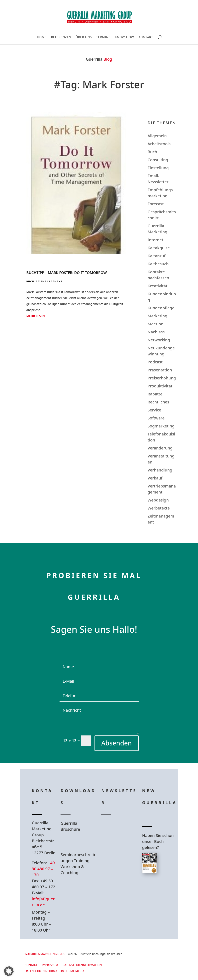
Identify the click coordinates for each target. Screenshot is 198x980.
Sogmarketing (161, 426)
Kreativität (158, 286)
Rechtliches (159, 402)
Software (156, 418)
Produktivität (160, 386)
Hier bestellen (161, 891)
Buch (30, 281)
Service (154, 410)
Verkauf (155, 478)
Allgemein (157, 136)
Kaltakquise (159, 248)
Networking (159, 340)
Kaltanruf (157, 256)
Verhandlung (160, 470)
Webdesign (158, 500)
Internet (156, 240)
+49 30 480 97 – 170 (43, 869)
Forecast (156, 204)
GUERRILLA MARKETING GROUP (46, 954)
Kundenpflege (161, 308)
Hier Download (81, 842)
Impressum (50, 965)
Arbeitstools (159, 144)
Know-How (124, 37)
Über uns (84, 37)
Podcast (155, 362)
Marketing (158, 316)
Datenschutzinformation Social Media (55, 971)
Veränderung (160, 448)
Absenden (117, 743)
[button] (9, 971)
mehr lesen (36, 316)
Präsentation (160, 370)
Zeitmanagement (49, 281)
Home (42, 37)
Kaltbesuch (158, 264)
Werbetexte (159, 508)
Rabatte (155, 394)
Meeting (156, 324)
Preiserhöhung (162, 378)
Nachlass (156, 332)
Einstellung (158, 168)
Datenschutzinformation (82, 965)
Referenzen (61, 37)
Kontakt (146, 37)
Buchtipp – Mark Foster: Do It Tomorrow (67, 273)
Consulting (158, 160)
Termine (103, 37)
